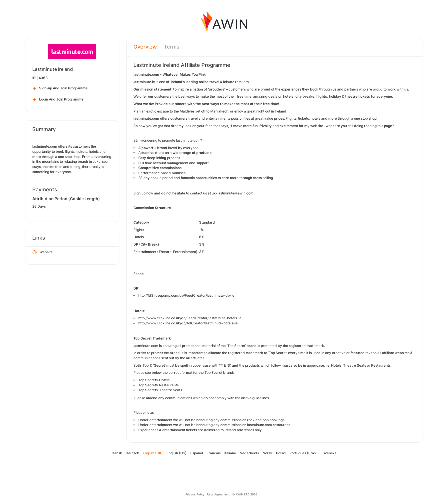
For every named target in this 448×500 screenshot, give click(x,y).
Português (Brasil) (304, 453)
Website (43, 252)
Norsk (267, 453)
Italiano (230, 453)
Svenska (330, 453)
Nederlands (249, 453)
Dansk (117, 453)
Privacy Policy (195, 494)
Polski (281, 453)
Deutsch (132, 453)
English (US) (177, 453)
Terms (172, 47)
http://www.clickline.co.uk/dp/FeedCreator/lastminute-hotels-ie (190, 318)
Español (197, 453)
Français (214, 453)
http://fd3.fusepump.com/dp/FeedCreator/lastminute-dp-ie (186, 295)
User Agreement (218, 494)
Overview (145, 47)
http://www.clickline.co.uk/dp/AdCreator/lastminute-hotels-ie (188, 323)
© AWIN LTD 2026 (245, 494)
